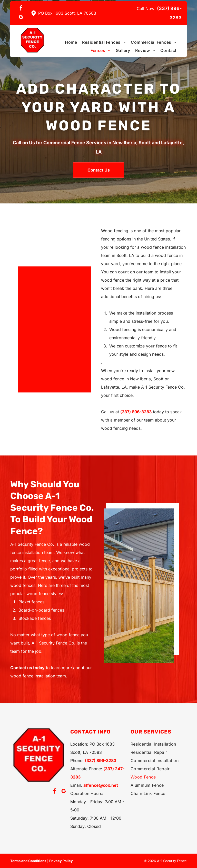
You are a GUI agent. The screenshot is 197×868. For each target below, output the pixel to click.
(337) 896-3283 (136, 412)
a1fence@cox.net (101, 785)
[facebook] (21, 9)
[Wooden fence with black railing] (51, 336)
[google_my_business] (21, 18)
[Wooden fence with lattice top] (139, 586)
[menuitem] (68, 42)
